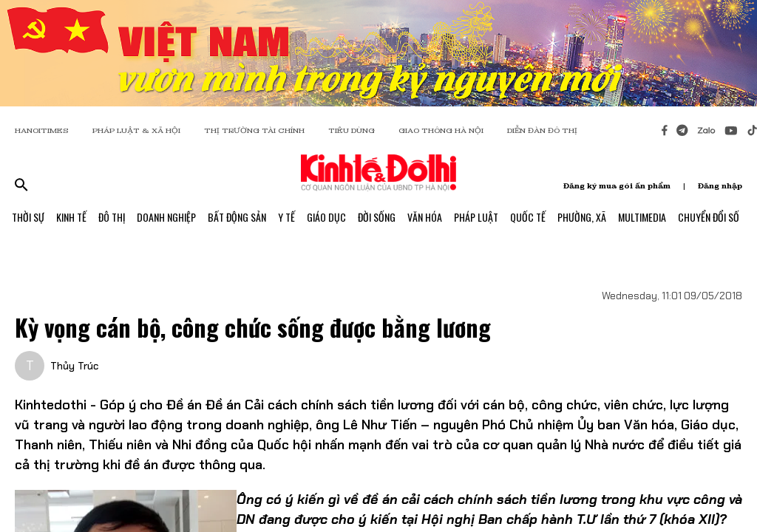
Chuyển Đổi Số (709, 217)
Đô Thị (112, 217)
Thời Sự (28, 217)
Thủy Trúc (74, 366)
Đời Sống (377, 217)
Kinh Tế (71, 217)
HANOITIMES (42, 130)
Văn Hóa (425, 217)
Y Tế (286, 217)
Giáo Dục (326, 217)
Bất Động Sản (237, 217)
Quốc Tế (528, 217)
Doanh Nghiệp (166, 217)
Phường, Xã (582, 217)
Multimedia (642, 217)
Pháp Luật (476, 217)
